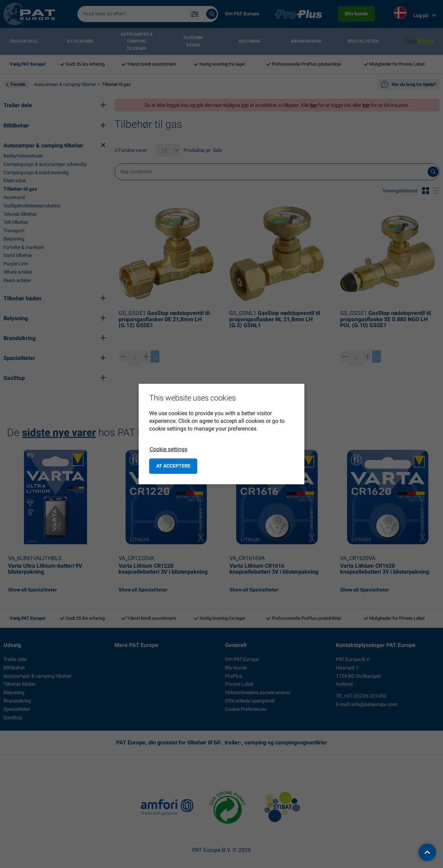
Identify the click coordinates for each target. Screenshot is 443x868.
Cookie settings (168, 449)
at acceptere (173, 466)
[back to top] (427, 852)
